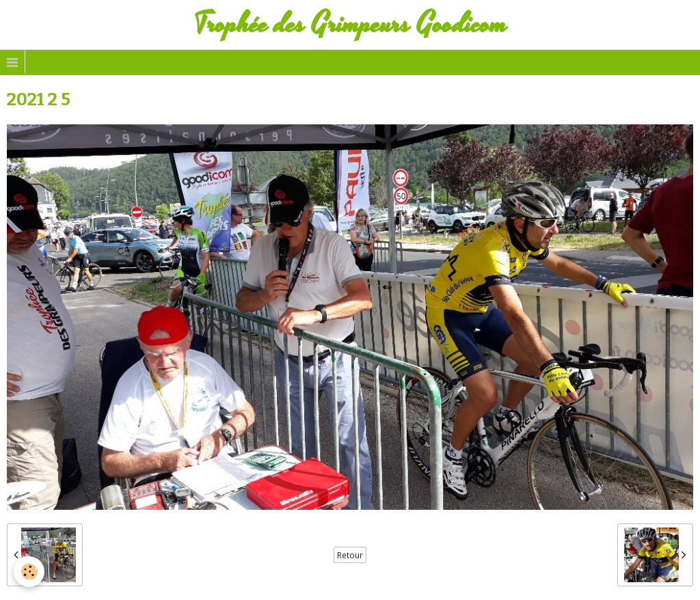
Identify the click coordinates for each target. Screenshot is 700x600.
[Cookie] (29, 572)
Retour (350, 555)
